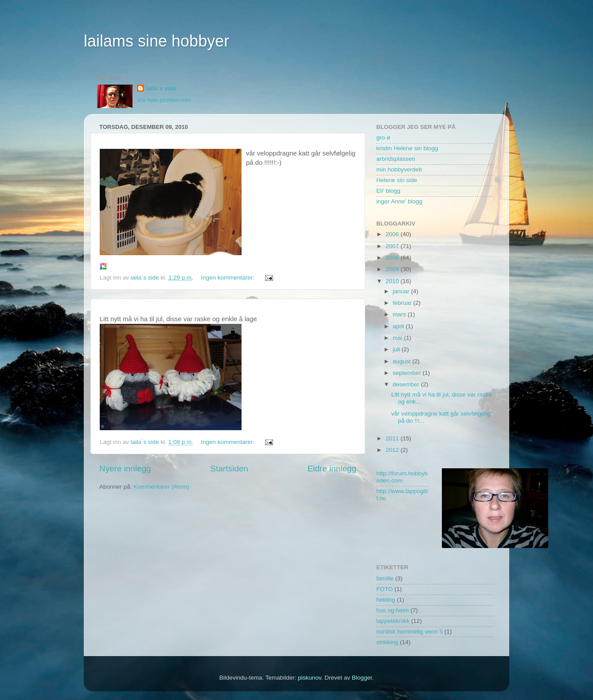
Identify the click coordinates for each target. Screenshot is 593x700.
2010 (393, 281)
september (408, 373)
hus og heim (393, 610)
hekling (386, 600)
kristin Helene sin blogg (407, 148)
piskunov (309, 678)
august (402, 361)
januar (402, 291)
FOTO (384, 589)
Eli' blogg (388, 191)
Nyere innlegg (125, 469)
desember (407, 384)
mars (400, 314)
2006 (393, 234)
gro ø (383, 138)
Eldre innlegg (332, 469)
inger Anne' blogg (399, 201)
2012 (393, 450)
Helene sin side (397, 180)
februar (403, 303)
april (399, 326)
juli (397, 349)
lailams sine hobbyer (156, 41)
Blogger (362, 678)
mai (398, 338)
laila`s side (161, 88)
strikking (387, 642)
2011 (393, 438)
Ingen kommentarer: (228, 278)
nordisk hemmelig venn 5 (410, 632)
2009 (393, 269)
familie (385, 578)
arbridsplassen (396, 159)
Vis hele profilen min (164, 100)
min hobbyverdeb (399, 169)
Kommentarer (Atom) (161, 487)
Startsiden (229, 469)
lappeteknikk (393, 621)
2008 (393, 258)
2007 (393, 246)
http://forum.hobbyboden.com (402, 477)
